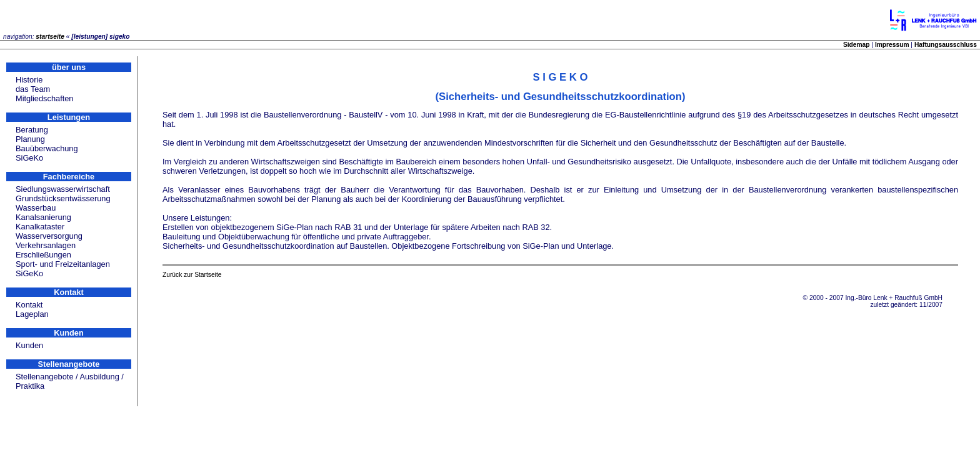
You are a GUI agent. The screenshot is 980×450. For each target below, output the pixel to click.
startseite (50, 37)
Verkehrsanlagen (46, 245)
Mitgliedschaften (44, 98)
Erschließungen (43, 255)
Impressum (892, 45)
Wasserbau (36, 208)
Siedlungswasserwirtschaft (63, 189)
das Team (33, 89)
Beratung (32, 130)
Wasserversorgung (49, 236)
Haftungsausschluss (946, 45)
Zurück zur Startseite (192, 275)
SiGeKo (29, 158)
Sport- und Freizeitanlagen (63, 264)
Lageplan (32, 314)
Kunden (29, 345)
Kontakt (29, 305)
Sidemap (857, 45)
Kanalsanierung (43, 217)
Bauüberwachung (47, 148)
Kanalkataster (40, 227)
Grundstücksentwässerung (63, 198)
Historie (29, 80)
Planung (30, 139)
